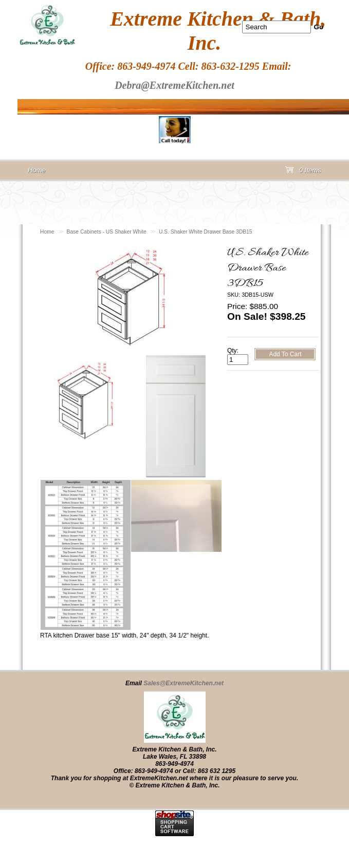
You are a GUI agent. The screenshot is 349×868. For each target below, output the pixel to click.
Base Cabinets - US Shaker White (107, 232)
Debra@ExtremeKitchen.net (174, 85)
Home (47, 232)
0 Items (303, 172)
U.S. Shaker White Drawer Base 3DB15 (206, 232)
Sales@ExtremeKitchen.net (183, 683)
